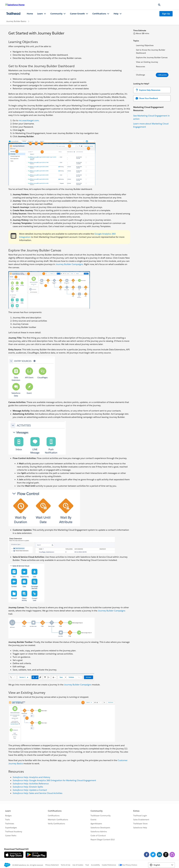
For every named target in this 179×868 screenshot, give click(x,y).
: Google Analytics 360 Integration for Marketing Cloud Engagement (54, 780)
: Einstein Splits (28, 787)
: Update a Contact (30, 790)
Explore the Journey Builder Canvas (152, 57)
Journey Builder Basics (16, 21)
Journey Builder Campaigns (69, 264)
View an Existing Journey (147, 62)
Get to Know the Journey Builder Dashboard (151, 51)
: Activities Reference (31, 784)
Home (30, 14)
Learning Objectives (145, 45)
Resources (141, 67)
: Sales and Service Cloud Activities (37, 793)
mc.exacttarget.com (29, 120)
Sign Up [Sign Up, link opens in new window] (166, 14)
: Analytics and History (31, 777)
